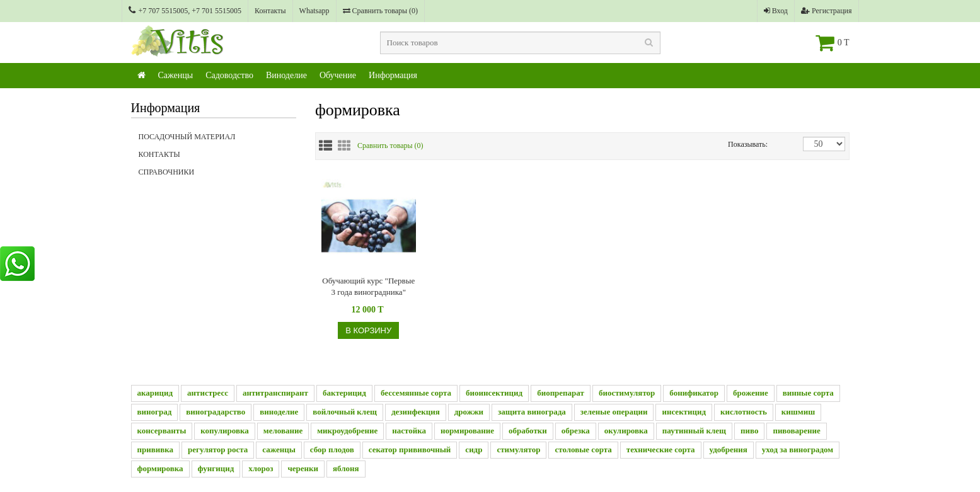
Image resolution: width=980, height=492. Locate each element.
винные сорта (808, 393)
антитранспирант (275, 393)
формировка (160, 468)
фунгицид (216, 468)
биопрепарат (561, 393)
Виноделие (286, 75)
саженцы (279, 449)
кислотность (744, 412)
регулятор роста (218, 449)
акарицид (155, 393)
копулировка (225, 431)
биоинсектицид (494, 393)
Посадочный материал (187, 137)
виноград (155, 412)
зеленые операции (614, 412)
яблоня (346, 468)
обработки (528, 431)
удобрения (729, 449)
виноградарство (216, 412)
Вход (776, 11)
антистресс (208, 393)
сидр (474, 449)
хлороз (261, 468)
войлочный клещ (345, 412)
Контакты (270, 11)
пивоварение (796, 431)
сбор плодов (332, 449)
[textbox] (520, 43)
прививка (156, 449)
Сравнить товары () (381, 11)
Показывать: (741, 144)
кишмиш (798, 412)
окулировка (626, 431)
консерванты (162, 431)
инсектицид (684, 412)
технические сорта (661, 449)
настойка (409, 431)
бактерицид (344, 393)
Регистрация (827, 11)
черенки (303, 468)
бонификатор (694, 393)
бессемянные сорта (416, 393)
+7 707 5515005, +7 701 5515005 (185, 10)
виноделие (279, 412)
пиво (749, 431)
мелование (283, 431)
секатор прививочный (410, 449)
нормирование (467, 431)
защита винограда (532, 412)
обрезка (576, 431)
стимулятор (518, 449)
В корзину (368, 330)
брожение (751, 393)
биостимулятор (627, 393)
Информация (393, 75)
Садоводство (229, 75)
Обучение (338, 75)
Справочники (218, 176)
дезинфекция (416, 412)
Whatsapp (314, 11)
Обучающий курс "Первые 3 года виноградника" (368, 286)
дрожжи (469, 412)
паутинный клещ (694, 431)
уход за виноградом (798, 449)
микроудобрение (347, 431)
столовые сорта (583, 449)
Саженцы (176, 75)
